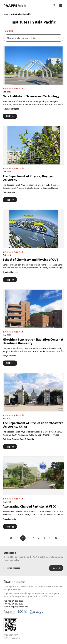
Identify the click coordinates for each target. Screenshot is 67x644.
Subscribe (57, 568)
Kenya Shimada (9, 356)
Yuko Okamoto (9, 192)
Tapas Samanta (9, 519)
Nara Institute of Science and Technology (31, 96)
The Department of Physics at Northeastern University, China (33, 425)
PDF (10, 116)
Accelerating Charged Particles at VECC (29, 506)
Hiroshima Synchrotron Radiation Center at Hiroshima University (33, 341)
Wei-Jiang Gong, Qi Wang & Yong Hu (18, 439)
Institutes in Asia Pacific (14, 89)
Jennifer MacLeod (10, 272)
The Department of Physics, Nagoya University (28, 178)
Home (6, 14)
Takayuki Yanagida (11, 109)
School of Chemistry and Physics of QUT (30, 260)
